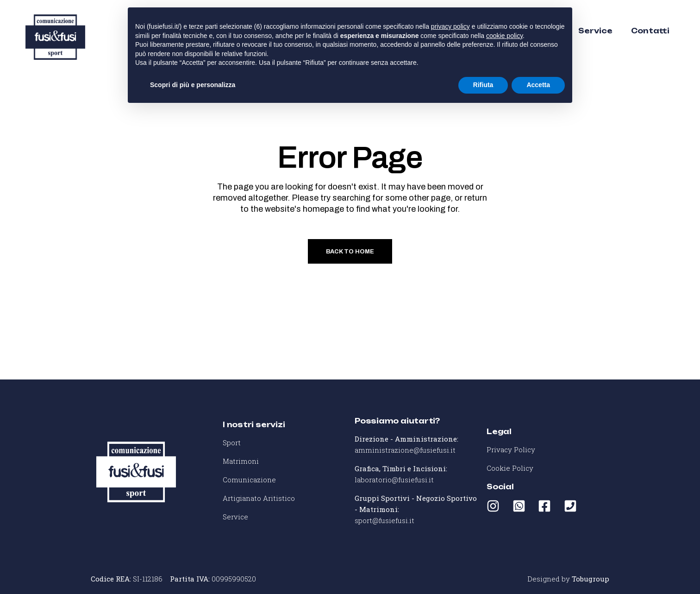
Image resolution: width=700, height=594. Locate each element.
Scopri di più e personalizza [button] (193, 85)
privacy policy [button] (450, 26)
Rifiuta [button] (483, 85)
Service (595, 31)
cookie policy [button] (504, 36)
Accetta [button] (538, 85)
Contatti (650, 31)
